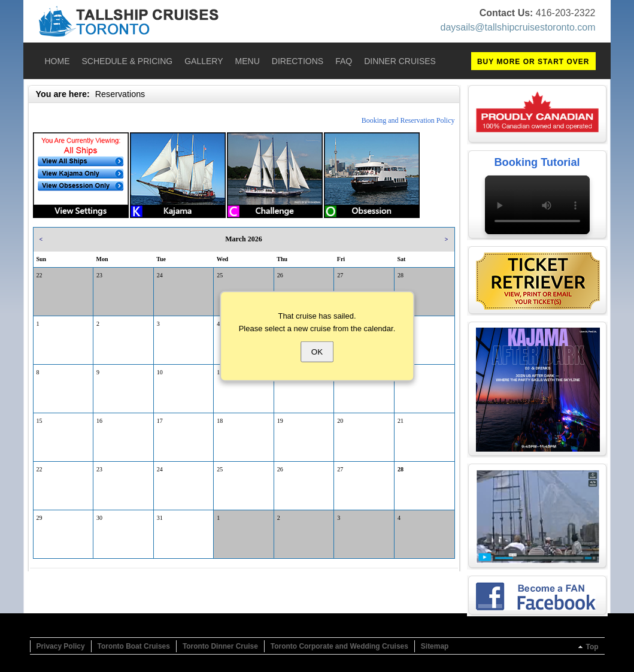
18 (220, 421)
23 (99, 275)
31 (160, 518)
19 (280, 421)
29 (40, 518)
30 (99, 518)
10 (160, 372)
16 (99, 421)
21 (401, 421)
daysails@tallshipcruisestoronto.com (518, 27)
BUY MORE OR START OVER (533, 62)
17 (160, 421)
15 (40, 421)
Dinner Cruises (400, 61)
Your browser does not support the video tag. (537, 205)
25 (220, 275)
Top (592, 647)
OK (317, 351)
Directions (298, 61)
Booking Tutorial (537, 162)
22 (40, 275)
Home (57, 61)
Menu (248, 61)
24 (160, 275)
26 (280, 275)
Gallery (204, 61)
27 (340, 275)
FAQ (344, 61)
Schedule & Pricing (128, 61)
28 (401, 275)
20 (340, 421)
